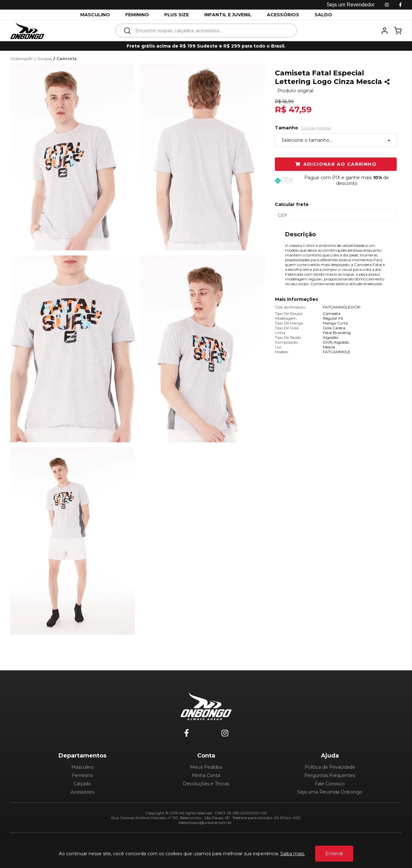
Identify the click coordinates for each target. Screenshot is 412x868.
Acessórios (82, 792)
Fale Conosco (330, 784)
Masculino (82, 767)
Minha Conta (206, 775)
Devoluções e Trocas (206, 784)
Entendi (334, 854)
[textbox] (210, 30)
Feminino (82, 775)
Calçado (82, 784)
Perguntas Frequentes (330, 775)
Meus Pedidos (206, 767)
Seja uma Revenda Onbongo (330, 792)
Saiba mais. (293, 854)
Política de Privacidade (330, 767)
